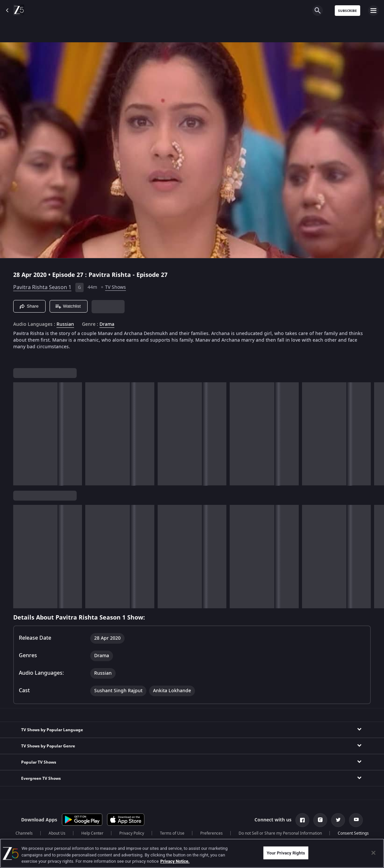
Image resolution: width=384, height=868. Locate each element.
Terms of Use (172, 833)
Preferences (211, 833)
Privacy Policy (132, 833)
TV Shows (115, 287)
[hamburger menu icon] (373, 11)
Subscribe (347, 11)
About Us (57, 833)
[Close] (373, 853)
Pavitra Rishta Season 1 (42, 287)
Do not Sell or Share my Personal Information (280, 833)
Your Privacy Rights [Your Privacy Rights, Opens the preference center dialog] (286, 853)
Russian (65, 324)
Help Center (92, 833)
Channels (24, 833)
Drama (107, 324)
